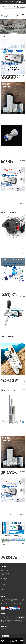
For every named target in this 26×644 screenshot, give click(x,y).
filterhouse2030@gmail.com (6, 580)
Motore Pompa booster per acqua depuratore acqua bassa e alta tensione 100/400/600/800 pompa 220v (10, 252)
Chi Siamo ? (3, 584)
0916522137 (4, 578)
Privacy (3, 591)
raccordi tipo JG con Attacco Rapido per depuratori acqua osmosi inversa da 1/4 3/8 (8, 162)
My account (3, 6)
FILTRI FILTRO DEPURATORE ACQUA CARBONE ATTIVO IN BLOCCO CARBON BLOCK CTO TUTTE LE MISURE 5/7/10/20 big (9, 119)
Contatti (3, 593)
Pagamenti (3, 588)
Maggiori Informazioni (14, 642)
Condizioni (3, 590)
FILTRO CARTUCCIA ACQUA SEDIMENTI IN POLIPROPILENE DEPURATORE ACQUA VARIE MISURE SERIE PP (10, 430)
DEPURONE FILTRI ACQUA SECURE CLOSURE (8, 204)
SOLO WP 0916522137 (20, 3)
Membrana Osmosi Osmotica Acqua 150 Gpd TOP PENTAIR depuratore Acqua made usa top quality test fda (10, 295)
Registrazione (10, 6)
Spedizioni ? (3, 586)
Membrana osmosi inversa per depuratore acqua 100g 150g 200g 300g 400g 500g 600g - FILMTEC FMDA (9, 558)
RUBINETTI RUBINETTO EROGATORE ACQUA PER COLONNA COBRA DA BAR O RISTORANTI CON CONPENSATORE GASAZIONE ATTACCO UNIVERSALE (10, 337)
